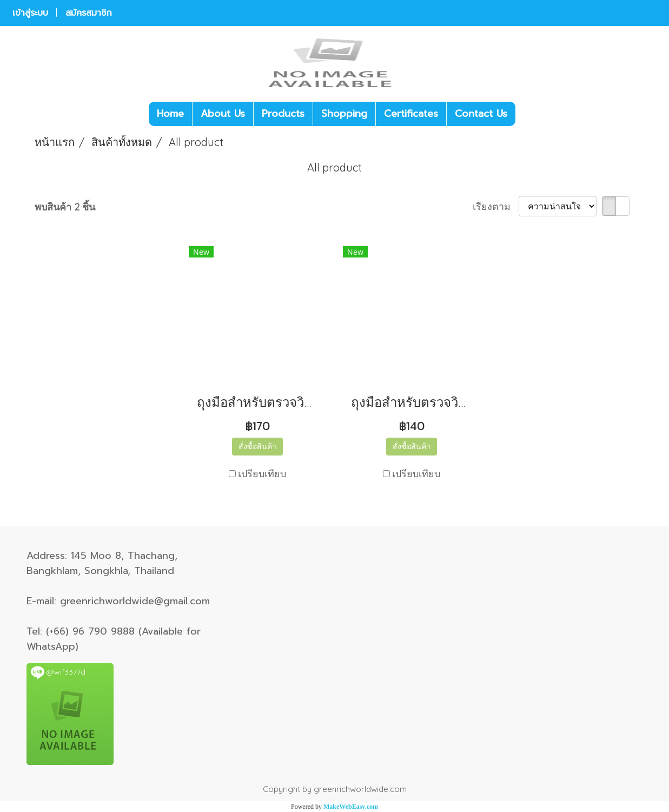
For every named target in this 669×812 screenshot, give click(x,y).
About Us (223, 114)
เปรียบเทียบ (262, 474)
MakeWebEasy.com (351, 807)
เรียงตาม (496, 206)
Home (170, 114)
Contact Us (481, 114)
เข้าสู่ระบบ (30, 13)
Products (283, 114)
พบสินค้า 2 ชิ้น (65, 207)
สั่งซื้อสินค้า (257, 446)
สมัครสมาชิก (89, 13)
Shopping (344, 114)
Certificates (411, 114)
